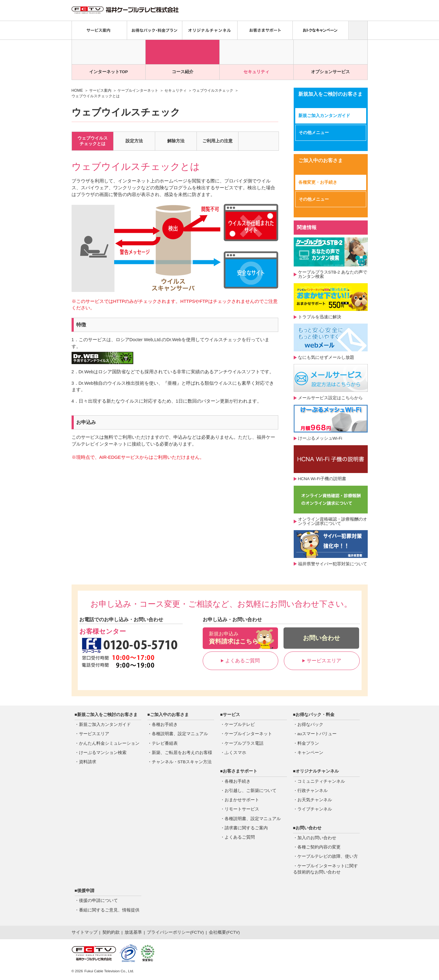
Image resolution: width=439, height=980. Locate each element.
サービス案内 (100, 90)
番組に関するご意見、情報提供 (109, 910)
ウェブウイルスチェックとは (93, 141)
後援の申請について (98, 900)
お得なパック (310, 725)
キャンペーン (310, 753)
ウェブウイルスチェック (213, 90)
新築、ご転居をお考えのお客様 (182, 753)
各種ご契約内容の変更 (319, 847)
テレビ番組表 (165, 743)
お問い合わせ (321, 638)
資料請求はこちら (240, 638)
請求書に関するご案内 (246, 828)
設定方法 (134, 141)
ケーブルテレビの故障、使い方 (328, 856)
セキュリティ (256, 72)
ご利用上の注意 (217, 141)
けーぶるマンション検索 (103, 753)
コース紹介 (183, 72)
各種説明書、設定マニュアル (180, 734)
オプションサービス (330, 72)
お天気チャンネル (315, 800)
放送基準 (133, 932)
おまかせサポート (242, 800)
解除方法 (176, 141)
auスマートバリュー (317, 734)
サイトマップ (85, 932)
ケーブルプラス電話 (244, 743)
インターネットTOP (109, 72)
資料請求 (88, 762)
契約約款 (111, 932)
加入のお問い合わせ (317, 838)
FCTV (197, 932)
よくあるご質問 (240, 661)
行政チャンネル (313, 791)
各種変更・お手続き (318, 182)
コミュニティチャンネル (321, 781)
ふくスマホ (235, 753)
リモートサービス (242, 809)
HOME (77, 90)
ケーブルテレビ (240, 725)
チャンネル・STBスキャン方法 (182, 762)
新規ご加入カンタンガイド (324, 116)
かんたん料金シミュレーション (109, 743)
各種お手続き (165, 725)
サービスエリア (322, 661)
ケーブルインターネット (138, 90)
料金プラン (308, 743)
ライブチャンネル (315, 809)
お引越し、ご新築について (251, 791)
